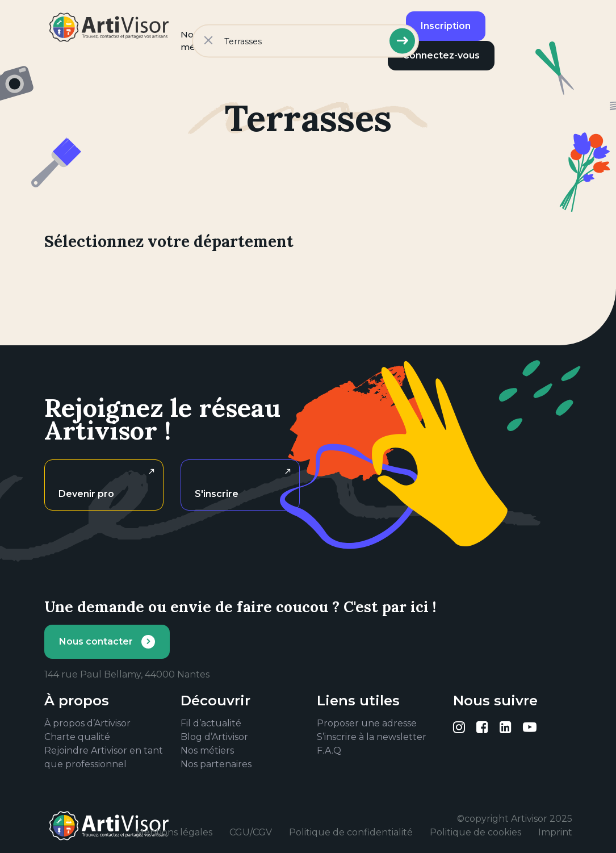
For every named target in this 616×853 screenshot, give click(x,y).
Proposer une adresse (367, 723)
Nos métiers (207, 750)
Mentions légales (174, 832)
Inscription (446, 26)
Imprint (555, 832)
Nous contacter (96, 641)
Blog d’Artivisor (214, 737)
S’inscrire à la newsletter (372, 737)
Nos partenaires (216, 764)
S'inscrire (217, 494)
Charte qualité (77, 737)
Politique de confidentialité (351, 832)
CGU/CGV (251, 832)
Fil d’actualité (211, 723)
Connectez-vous (441, 55)
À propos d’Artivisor (87, 723)
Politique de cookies (475, 832)
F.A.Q (329, 750)
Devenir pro (86, 494)
